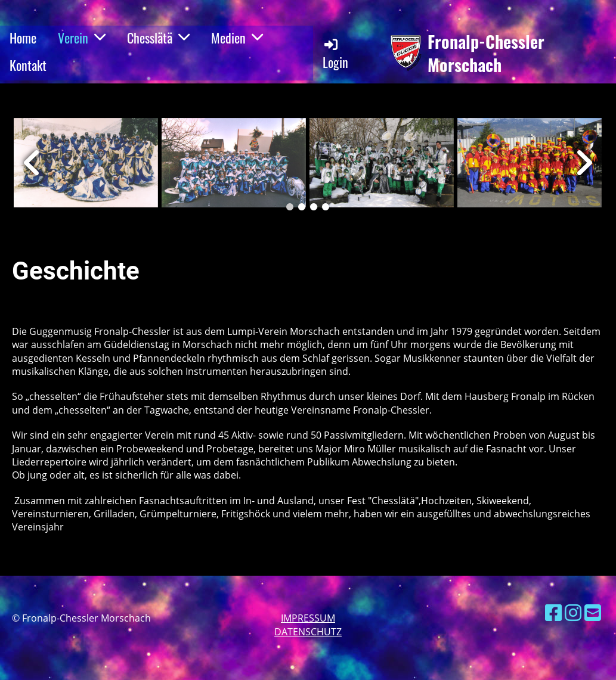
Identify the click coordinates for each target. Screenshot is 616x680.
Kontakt (28, 65)
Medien (237, 38)
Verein (82, 38)
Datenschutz (308, 632)
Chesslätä (158, 38)
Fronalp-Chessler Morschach (486, 53)
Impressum (308, 618)
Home (23, 38)
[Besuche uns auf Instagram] (573, 612)
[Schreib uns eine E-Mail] (593, 612)
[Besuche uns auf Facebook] (553, 612)
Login (335, 54)
